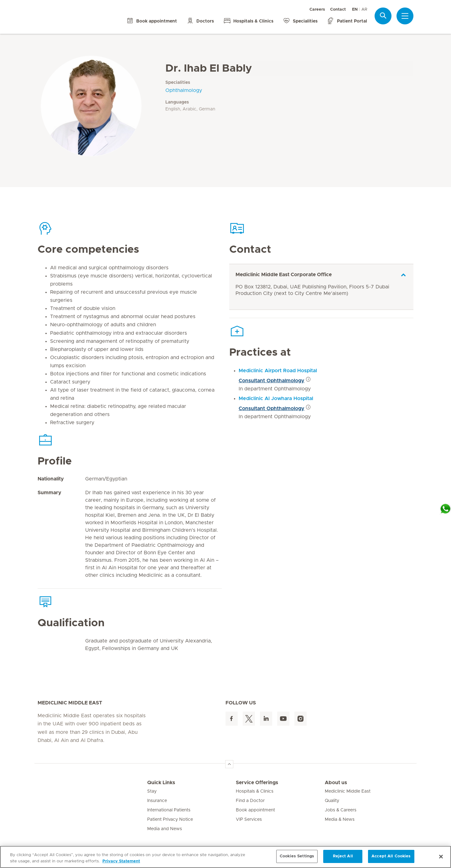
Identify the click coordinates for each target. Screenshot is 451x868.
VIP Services (249, 820)
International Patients (169, 810)
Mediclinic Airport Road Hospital (278, 371)
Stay (152, 791)
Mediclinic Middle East (348, 791)
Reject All (343, 856)
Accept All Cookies (391, 856)
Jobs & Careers (341, 810)
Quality (332, 801)
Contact (338, 10)
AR (364, 10)
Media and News (165, 829)
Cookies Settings (297, 856)
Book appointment (255, 810)
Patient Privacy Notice (170, 820)
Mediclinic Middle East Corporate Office (284, 275)
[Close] (441, 856)
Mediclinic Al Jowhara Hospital (276, 398)
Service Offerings (257, 783)
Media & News (340, 820)
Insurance (157, 801)
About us (336, 783)
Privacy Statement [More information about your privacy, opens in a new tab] (121, 861)
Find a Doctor (250, 801)
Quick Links (161, 783)
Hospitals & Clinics (255, 791)
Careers (317, 10)
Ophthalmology (184, 90)
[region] (225, 857)
